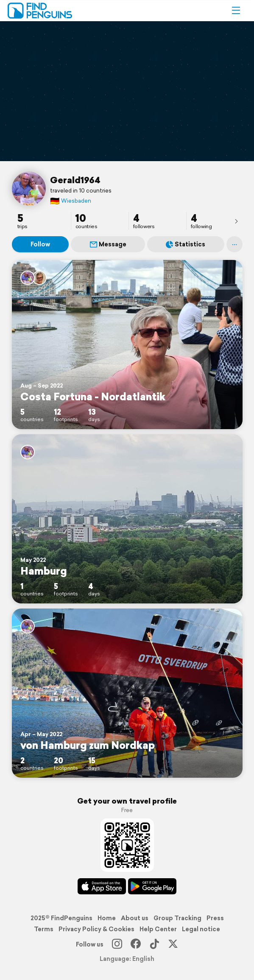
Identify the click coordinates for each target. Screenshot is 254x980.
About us (135, 918)
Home (107, 918)
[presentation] (236, 221)
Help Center (158, 929)
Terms (44, 929)
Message (108, 244)
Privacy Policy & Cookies (96, 929)
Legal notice (201, 929)
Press (215, 918)
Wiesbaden (71, 201)
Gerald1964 (75, 180)
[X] (173, 944)
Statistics (186, 244)
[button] (236, 11)
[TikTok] (154, 944)
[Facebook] (136, 944)
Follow (40, 244)
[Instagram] (117, 944)
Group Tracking (177, 918)
